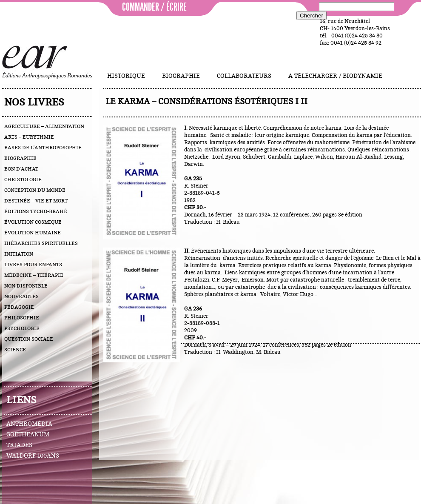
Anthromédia (29, 424)
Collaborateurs (244, 76)
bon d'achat (21, 169)
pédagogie (19, 307)
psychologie (22, 328)
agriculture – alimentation (44, 126)
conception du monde (35, 190)
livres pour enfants (33, 265)
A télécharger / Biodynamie (335, 76)
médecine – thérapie (34, 275)
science (15, 350)
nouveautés (21, 296)
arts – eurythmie (29, 137)
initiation (19, 254)
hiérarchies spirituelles (41, 243)
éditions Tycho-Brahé (36, 211)
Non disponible (26, 286)
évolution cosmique (33, 222)
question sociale (29, 339)
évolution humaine (33, 233)
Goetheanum (28, 435)
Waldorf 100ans (33, 456)
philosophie (22, 318)
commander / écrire (154, 7)
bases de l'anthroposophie (43, 148)
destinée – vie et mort (36, 201)
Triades (19, 445)
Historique (126, 76)
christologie (23, 179)
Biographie (181, 76)
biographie (20, 158)
